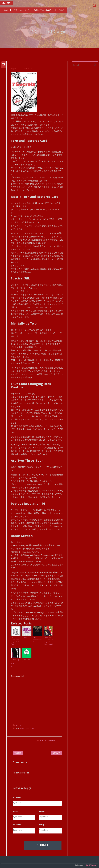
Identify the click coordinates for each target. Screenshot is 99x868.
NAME (16, 811)
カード (28, 728)
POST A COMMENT (48, 741)
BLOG (61, 10)
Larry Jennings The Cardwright (37, 640)
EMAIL (43, 811)
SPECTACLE (26, 638)
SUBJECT (43, 825)
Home (28, 40)
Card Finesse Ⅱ (26, 661)
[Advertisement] (37, 696)
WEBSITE (17, 825)
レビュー (44, 40)
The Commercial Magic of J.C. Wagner (15, 641)
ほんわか (7, 3)
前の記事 (18, 753)
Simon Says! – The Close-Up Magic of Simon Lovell (48, 641)
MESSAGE (18, 797)
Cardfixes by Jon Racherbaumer (15, 663)
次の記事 (56, 753)
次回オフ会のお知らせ (44, 10)
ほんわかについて (21, 10)
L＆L (22, 728)
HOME (6, 10)
